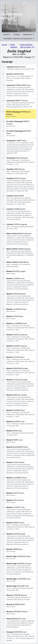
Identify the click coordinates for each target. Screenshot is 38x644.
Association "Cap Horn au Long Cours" (19, 39)
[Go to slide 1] (18, 31)
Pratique (17, 34)
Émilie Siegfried (14, 46)
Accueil (7, 34)
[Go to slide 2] (20, 31)
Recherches (28, 34)
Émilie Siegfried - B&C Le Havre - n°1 (28, 46)
